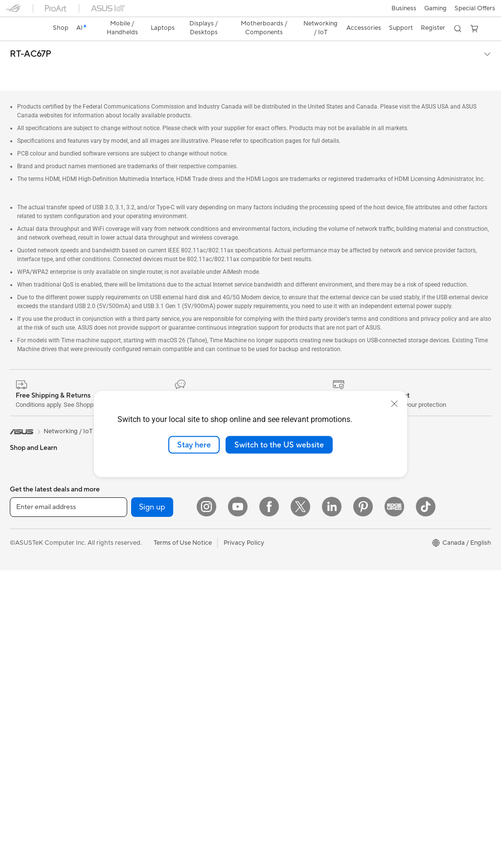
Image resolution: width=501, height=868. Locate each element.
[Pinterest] (363, 804)
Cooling (21, 704)
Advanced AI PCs (396, 584)
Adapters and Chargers (162, 688)
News (259, 482)
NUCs (19, 615)
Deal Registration (276, 658)
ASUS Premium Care (280, 570)
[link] (251, 12)
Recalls (261, 731)
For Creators (28, 483)
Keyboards (144, 615)
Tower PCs (25, 586)
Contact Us (267, 643)
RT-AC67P (31, 37)
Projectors (25, 556)
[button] (13, 12)
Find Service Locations (283, 672)
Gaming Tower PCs (37, 601)
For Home (24, 453)
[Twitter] (300, 804)
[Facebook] (269, 804)
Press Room (268, 496)
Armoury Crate (393, 599)
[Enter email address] (68, 805)
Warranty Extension (279, 760)
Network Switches (155, 556)
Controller (143, 717)
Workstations (29, 645)
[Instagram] (206, 804)
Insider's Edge (391, 526)
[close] (394, 403)
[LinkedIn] (332, 804)
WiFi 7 (137, 497)
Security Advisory (276, 746)
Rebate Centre (272, 716)
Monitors (23, 542)
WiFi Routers (147, 526)
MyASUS (264, 687)
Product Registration (281, 702)
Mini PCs (23, 630)
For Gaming (27, 512)
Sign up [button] (152, 805)
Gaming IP (143, 732)
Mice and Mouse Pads (160, 629)
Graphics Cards (33, 718)
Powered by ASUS (398, 540)
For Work (23, 468)
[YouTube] (238, 804)
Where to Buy (271, 511)
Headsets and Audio (157, 644)
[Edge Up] (394, 804)
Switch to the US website (279, 445)
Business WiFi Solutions (162, 570)
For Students (28, 497)
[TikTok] (426, 804)
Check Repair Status (280, 614)
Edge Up (384, 511)
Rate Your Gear (393, 555)
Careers (262, 540)
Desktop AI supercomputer (168, 585)
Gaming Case (29, 689)
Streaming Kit (148, 659)
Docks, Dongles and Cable (166, 703)
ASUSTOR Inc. (272, 526)
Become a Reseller (398, 496)
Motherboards (31, 674)
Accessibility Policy (399, 570)
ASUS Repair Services (282, 584)
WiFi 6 (137, 512)
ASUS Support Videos (283, 599)
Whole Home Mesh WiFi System (175, 541)
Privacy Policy (244, 841)
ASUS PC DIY (391, 482)
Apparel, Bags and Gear (162, 673)
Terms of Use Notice (183, 841)
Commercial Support (281, 628)
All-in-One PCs (31, 571)
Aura (378, 614)
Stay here (194, 445)
